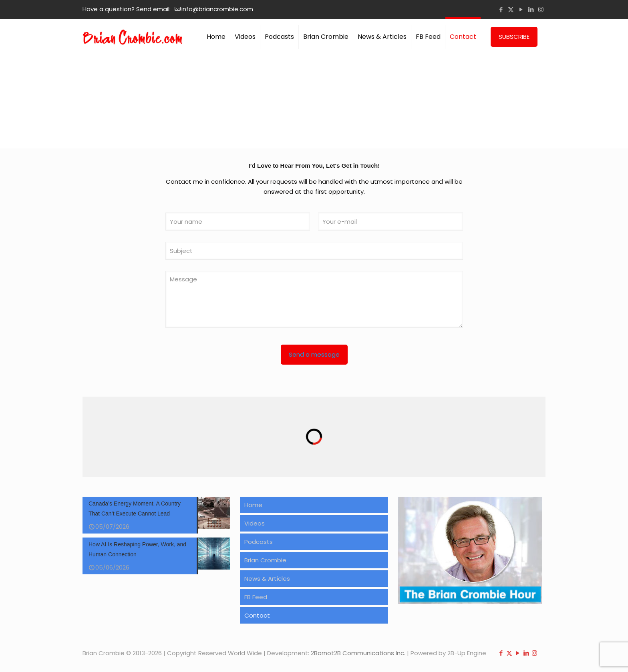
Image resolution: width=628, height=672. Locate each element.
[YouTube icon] (521, 9)
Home (253, 505)
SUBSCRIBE (514, 37)
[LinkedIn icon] (531, 9)
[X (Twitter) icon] (511, 9)
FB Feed (256, 597)
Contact (257, 615)
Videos (255, 523)
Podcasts (259, 542)
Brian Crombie (265, 560)
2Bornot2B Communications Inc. (358, 653)
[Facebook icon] (501, 9)
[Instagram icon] (541, 9)
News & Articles (267, 579)
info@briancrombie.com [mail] (217, 9)
